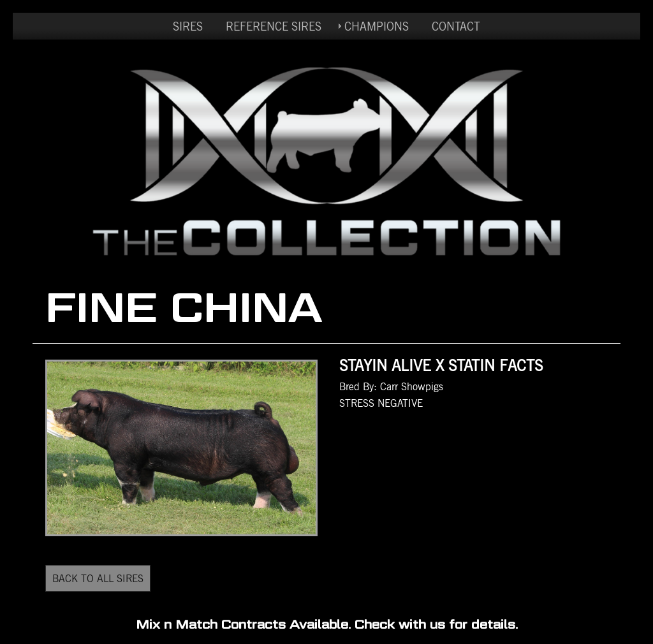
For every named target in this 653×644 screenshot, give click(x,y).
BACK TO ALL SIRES (98, 578)
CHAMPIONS (377, 26)
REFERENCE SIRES (274, 26)
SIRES (188, 26)
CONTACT (456, 26)
